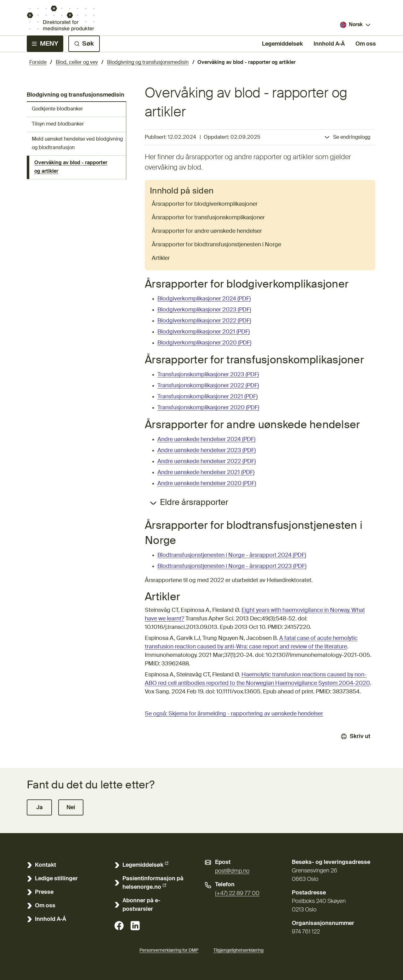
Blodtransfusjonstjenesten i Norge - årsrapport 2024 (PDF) (232, 555)
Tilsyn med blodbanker (58, 124)
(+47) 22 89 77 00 (237, 893)
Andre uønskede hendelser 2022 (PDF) (207, 462)
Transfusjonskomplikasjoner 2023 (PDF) (208, 375)
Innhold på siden (182, 191)
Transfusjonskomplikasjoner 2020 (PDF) (208, 408)
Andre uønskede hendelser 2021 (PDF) (206, 473)
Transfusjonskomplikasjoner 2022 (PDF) (208, 386)
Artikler (161, 258)
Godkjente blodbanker (57, 109)
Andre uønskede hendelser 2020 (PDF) (207, 484)
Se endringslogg (352, 137)
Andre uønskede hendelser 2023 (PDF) (207, 451)
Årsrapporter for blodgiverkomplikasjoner (205, 204)
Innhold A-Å (329, 44)
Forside (38, 63)
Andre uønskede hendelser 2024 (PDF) (206, 440)
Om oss (366, 44)
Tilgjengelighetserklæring (238, 949)
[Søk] (84, 44)
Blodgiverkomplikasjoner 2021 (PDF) (204, 332)
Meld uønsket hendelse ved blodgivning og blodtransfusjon (77, 144)
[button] (39, 807)
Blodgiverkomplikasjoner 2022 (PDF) (204, 321)
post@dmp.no (232, 871)
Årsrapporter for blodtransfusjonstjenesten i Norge (216, 245)
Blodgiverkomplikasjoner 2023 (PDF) (204, 310)
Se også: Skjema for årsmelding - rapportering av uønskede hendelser (234, 714)
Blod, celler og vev (77, 63)
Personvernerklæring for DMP (169, 950)
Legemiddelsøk (282, 43)
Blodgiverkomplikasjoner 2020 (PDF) (204, 343)
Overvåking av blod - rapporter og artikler (71, 167)
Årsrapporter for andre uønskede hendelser (207, 231)
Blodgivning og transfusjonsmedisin (148, 63)
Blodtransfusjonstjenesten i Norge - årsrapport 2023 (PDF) (232, 566)
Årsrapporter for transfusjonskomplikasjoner (208, 218)
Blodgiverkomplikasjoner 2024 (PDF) (204, 299)
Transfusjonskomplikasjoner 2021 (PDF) (207, 397)
